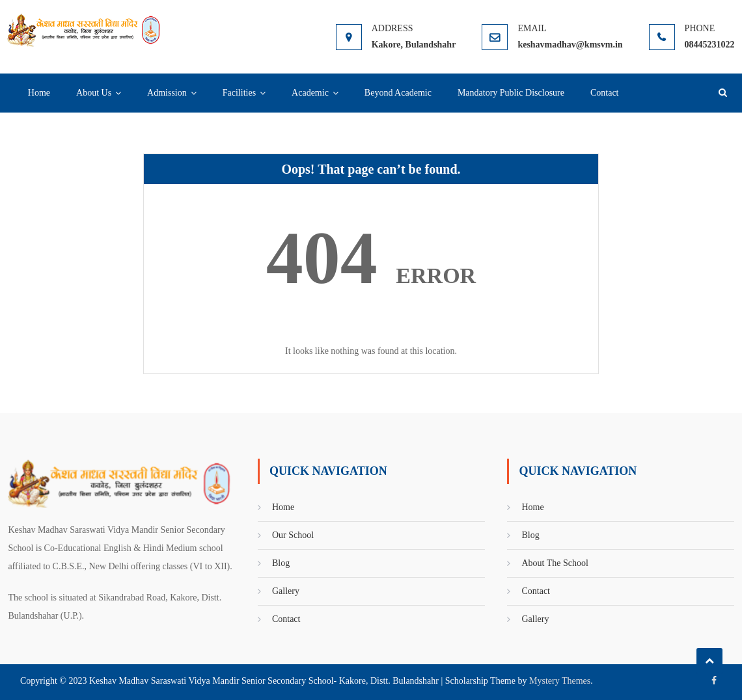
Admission (167, 93)
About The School (555, 563)
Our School (293, 535)
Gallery (286, 591)
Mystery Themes (560, 681)
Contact (605, 93)
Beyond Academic (398, 93)
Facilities (239, 93)
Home (39, 93)
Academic (310, 93)
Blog (281, 563)
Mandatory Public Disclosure (511, 93)
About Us (94, 93)
